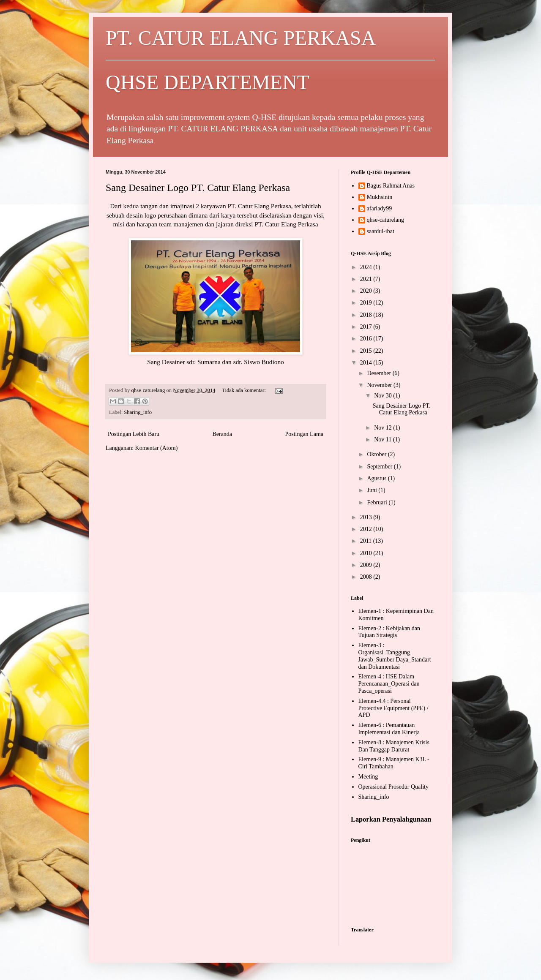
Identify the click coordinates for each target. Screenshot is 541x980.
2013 (367, 517)
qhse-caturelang (386, 220)
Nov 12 (384, 428)
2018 (367, 315)
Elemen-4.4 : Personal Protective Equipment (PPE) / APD (393, 708)
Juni (373, 490)
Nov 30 (384, 396)
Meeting (368, 777)
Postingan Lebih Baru (134, 434)
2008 (367, 577)
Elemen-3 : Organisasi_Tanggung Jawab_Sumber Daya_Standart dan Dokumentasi (395, 656)
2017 (367, 327)
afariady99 (380, 208)
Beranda (222, 434)
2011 (367, 541)
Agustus (377, 478)
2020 (367, 291)
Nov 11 (384, 440)
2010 (367, 553)
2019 (367, 303)
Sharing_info (138, 412)
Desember (380, 373)
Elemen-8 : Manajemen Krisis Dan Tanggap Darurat (394, 746)
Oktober (377, 454)
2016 (367, 339)
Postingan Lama (304, 434)
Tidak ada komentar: (245, 390)
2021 (367, 279)
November (380, 385)
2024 (367, 267)
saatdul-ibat (381, 231)
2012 (367, 529)
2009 (367, 565)
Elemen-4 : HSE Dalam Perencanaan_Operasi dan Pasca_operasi (389, 684)
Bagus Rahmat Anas (391, 186)
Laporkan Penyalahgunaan (391, 819)
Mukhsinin (380, 197)
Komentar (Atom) (157, 448)
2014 (367, 363)
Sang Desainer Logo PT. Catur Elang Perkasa (198, 188)
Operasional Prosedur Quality (393, 787)
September (380, 467)
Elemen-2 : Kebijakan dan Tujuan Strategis (389, 632)
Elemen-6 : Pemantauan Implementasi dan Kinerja (389, 729)
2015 (367, 351)
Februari (378, 502)
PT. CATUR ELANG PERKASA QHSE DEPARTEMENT (270, 60)
